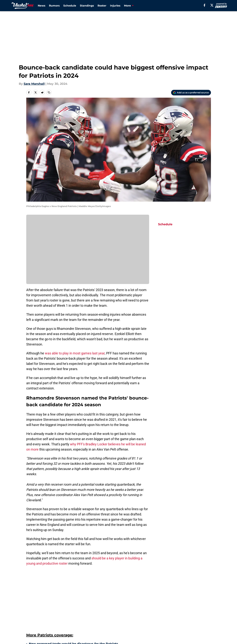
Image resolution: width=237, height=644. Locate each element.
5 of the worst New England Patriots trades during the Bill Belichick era (85, 626)
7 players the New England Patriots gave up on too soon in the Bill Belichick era (89, 611)
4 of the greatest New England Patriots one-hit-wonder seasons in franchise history (89, 590)
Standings (87, 6)
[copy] (49, 92)
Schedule (70, 6)
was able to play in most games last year (74, 353)
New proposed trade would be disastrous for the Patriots (74, 581)
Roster (102, 6)
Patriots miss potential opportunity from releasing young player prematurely (79, 601)
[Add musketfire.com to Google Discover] (191, 93)
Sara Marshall (34, 84)
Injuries (115, 6)
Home (30, 639)
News (42, 6)
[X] (212, 5)
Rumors (54, 6)
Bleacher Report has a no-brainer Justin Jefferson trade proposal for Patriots (89, 620)
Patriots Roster (48, 639)
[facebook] (205, 5)
